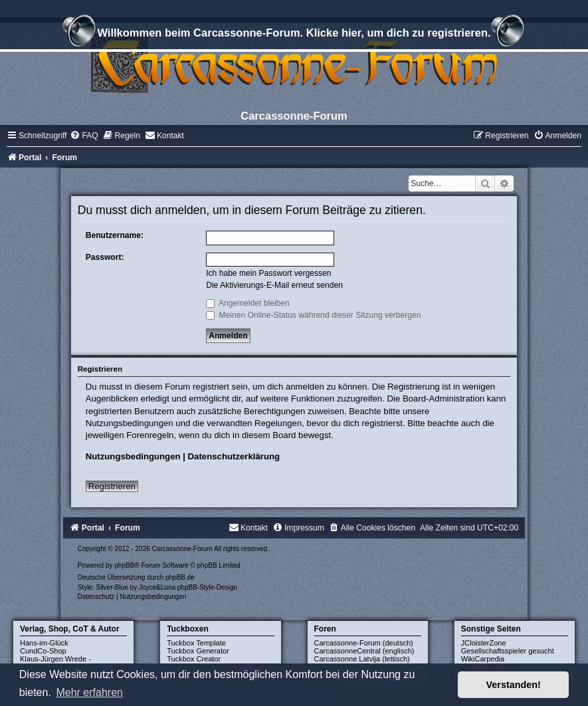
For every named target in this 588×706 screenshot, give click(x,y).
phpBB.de (180, 577)
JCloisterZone (484, 643)
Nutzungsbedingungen (133, 456)
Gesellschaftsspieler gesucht (508, 651)
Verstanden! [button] (514, 685)
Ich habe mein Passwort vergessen (268, 273)
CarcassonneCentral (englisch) (364, 651)
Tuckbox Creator (194, 659)
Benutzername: (115, 235)
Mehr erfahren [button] (89, 692)
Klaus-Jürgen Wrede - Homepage (55, 663)
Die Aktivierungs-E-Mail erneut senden (274, 285)
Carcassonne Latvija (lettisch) (362, 659)
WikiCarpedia (483, 659)
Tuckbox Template (196, 643)
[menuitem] (84, 136)
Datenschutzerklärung (234, 456)
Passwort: (105, 257)
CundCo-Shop (43, 651)
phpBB (124, 565)
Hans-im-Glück (44, 643)
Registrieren (112, 486)
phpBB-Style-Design (207, 587)
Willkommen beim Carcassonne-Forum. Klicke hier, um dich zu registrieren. (294, 35)
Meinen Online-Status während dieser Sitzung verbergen (313, 315)
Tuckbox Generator (198, 651)
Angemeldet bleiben (248, 303)
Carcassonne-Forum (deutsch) (364, 643)
